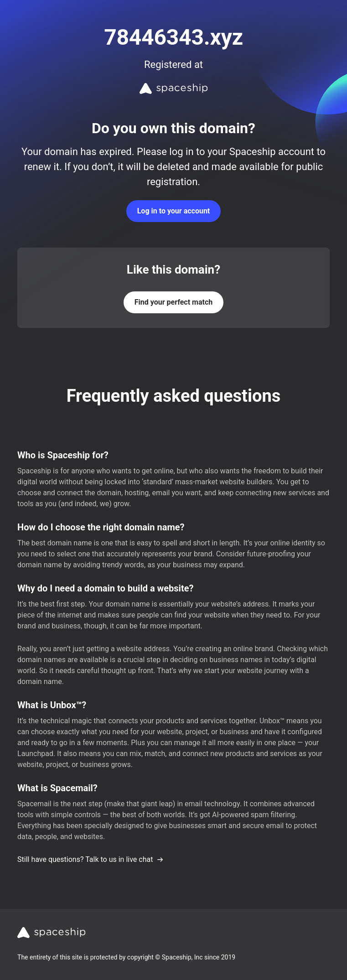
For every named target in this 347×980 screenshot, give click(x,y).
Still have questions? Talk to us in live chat (91, 859)
